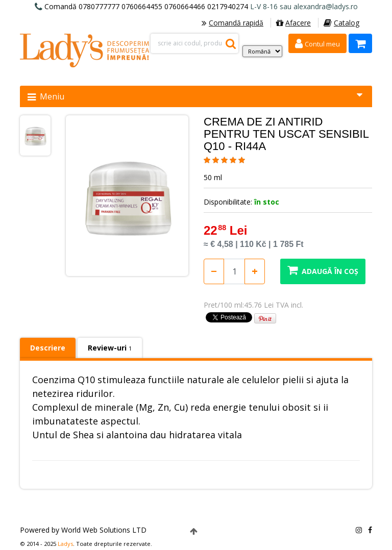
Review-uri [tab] (110, 348)
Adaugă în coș (323, 270)
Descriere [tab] (48, 348)
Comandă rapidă (232, 23)
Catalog (341, 23)
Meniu (195, 96)
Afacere (293, 23)
